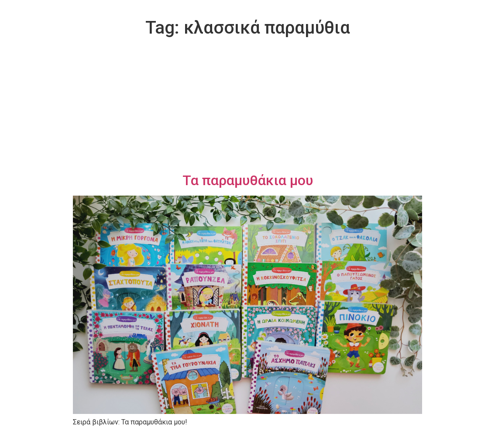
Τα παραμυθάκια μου (248, 180)
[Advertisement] (247, 107)
